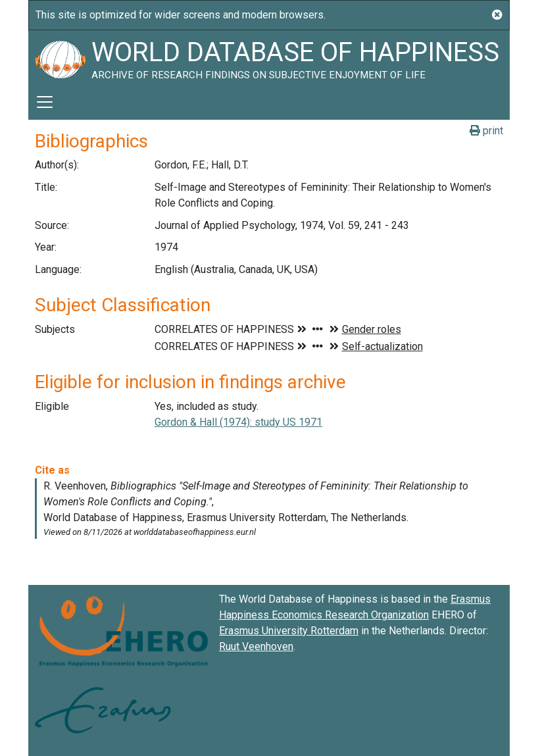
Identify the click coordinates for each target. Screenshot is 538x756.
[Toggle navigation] (45, 102)
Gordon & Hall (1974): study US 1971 (238, 422)
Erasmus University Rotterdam (289, 631)
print (486, 131)
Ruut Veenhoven (256, 646)
